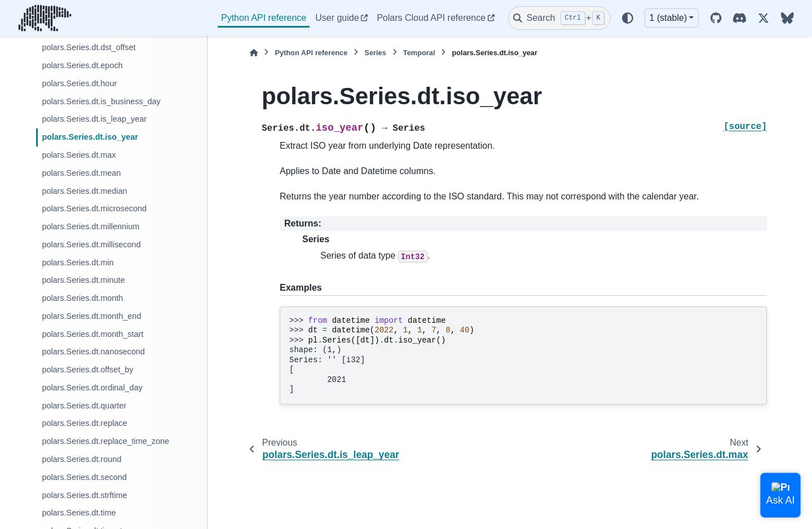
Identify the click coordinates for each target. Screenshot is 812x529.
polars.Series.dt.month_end (91, 316)
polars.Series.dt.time (79, 513)
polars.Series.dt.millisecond (91, 245)
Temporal (419, 53)
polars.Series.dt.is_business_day (101, 101)
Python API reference (264, 18)
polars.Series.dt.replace (84, 423)
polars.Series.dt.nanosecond (93, 352)
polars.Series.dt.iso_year (90, 137)
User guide (337, 18)
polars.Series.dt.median (84, 191)
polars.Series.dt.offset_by (87, 370)
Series (375, 53)
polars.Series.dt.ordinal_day (92, 388)
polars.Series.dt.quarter (84, 406)
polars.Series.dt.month (82, 298)
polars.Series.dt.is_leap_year (94, 119)
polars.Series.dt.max (79, 155)
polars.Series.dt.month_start (92, 334)
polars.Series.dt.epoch (82, 65)
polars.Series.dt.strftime (84, 495)
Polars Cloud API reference (431, 18)
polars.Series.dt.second (84, 477)
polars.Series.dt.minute (83, 280)
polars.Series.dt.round (81, 459)
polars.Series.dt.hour (79, 83)
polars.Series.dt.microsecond (94, 208)
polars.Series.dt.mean (81, 173)
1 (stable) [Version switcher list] (668, 18)
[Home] (254, 53)
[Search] (559, 18)
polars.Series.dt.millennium (91, 226)
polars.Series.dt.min (78, 263)
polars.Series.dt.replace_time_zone (105, 441)
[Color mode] (628, 18)
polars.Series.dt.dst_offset (89, 47)
